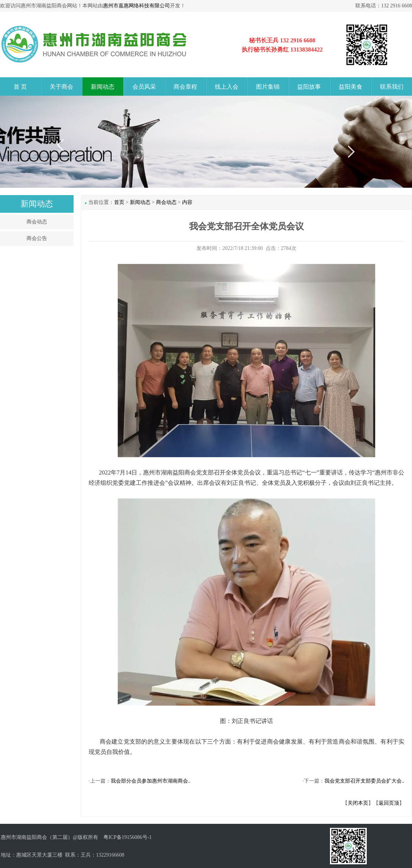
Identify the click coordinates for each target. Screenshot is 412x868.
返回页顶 (389, 803)
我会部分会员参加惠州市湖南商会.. (151, 781)
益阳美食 (351, 87)
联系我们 (392, 87)
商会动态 (37, 222)
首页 (119, 202)
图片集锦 (268, 87)
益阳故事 (309, 87)
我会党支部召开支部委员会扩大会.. (364, 781)
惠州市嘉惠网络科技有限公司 (136, 6)
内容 (187, 202)
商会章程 (185, 87)
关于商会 (61, 87)
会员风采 (144, 87)
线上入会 (227, 87)
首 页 (20, 87)
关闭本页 (358, 803)
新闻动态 (103, 87)
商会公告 (37, 238)
